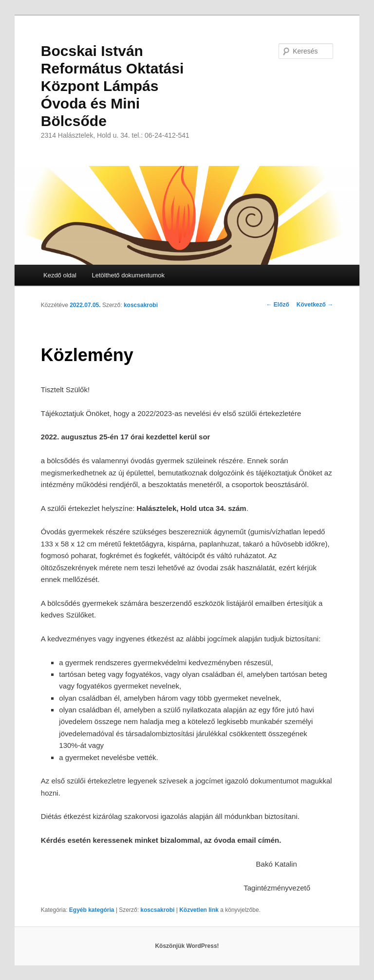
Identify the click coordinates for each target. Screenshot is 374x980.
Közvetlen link (200, 910)
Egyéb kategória (92, 910)
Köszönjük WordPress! (187, 946)
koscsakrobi (141, 305)
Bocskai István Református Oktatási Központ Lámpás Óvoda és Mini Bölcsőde (112, 86)
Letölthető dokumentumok (128, 275)
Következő (315, 305)
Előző (278, 305)
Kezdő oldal (60, 275)
